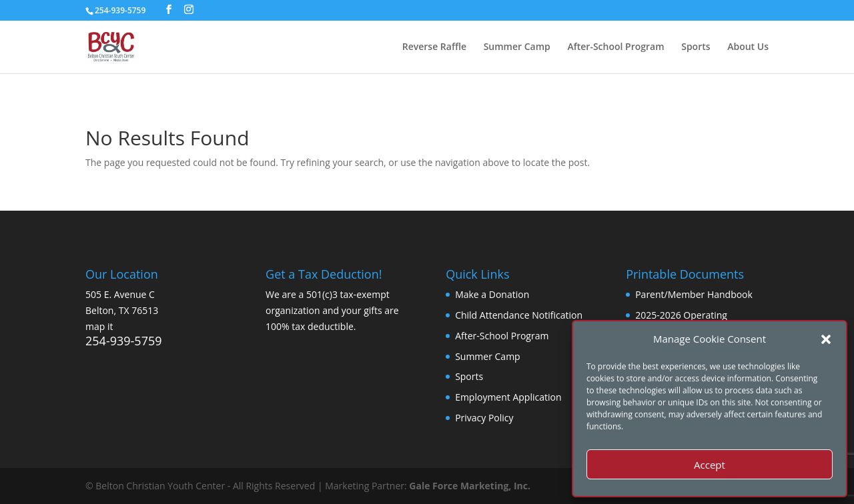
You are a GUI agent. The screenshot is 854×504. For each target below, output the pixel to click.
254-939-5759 (124, 341)
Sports (696, 47)
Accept (710, 465)
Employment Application (508, 397)
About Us (748, 47)
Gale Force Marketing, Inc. (470, 486)
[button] (826, 339)
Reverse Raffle (434, 47)
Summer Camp (517, 47)
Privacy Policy (484, 418)
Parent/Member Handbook (694, 294)
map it (99, 326)
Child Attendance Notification (519, 315)
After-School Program (615, 47)
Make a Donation (492, 294)
